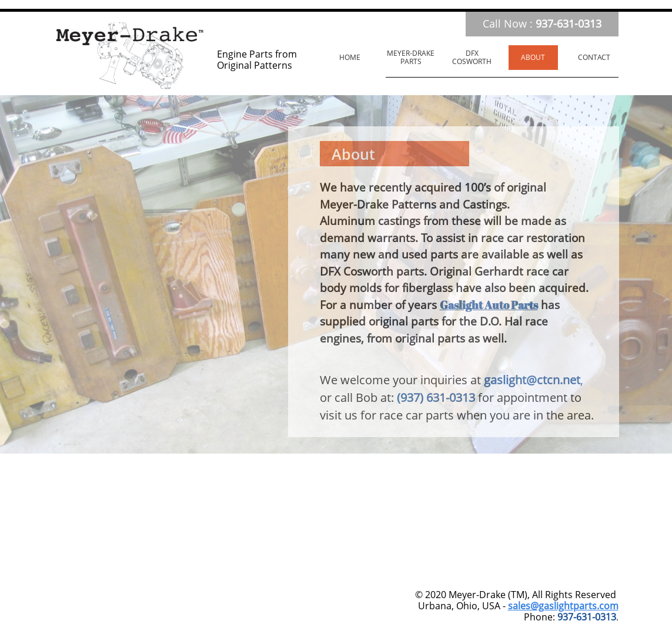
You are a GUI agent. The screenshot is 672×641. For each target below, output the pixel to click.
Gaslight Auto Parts (489, 305)
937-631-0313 (587, 617)
